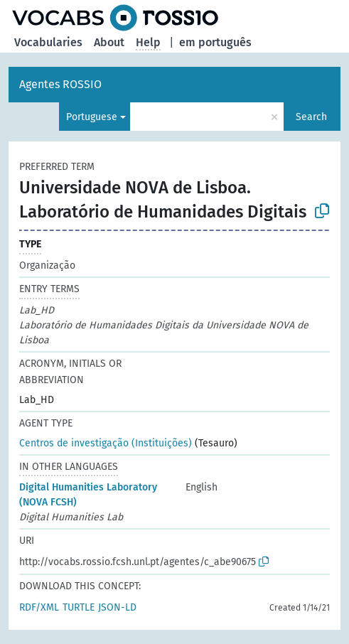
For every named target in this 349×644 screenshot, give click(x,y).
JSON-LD (117, 607)
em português (215, 42)
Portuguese (92, 117)
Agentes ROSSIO (60, 84)
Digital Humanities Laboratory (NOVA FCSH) (88, 495)
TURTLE (79, 607)
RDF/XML (39, 607)
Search (311, 117)
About (109, 42)
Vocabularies (48, 42)
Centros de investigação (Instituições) (106, 443)
